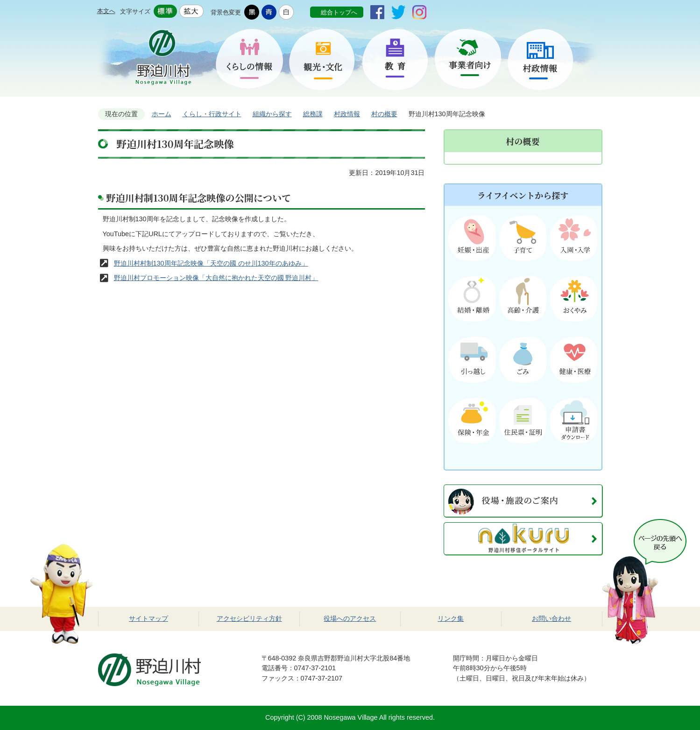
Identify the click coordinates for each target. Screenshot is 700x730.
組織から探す (272, 114)
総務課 (313, 114)
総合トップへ (339, 12)
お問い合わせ (552, 618)
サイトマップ (148, 618)
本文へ (106, 11)
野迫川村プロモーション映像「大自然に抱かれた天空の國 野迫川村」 (216, 278)
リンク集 (451, 618)
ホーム (162, 114)
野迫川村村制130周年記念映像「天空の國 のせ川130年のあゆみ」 (211, 263)
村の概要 (384, 114)
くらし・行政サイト (212, 114)
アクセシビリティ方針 (249, 618)
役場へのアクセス (350, 618)
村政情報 (347, 114)
